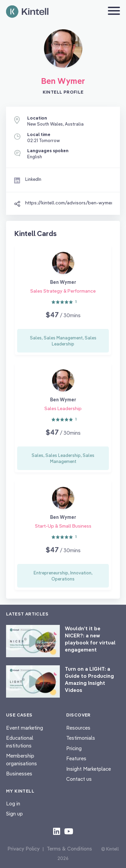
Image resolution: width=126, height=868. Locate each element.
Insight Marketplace (89, 769)
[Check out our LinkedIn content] (57, 831)
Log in (13, 804)
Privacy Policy (24, 849)
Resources (78, 728)
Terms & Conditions (69, 849)
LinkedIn (33, 179)
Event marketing (25, 728)
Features (76, 758)
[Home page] (27, 12)
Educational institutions (20, 742)
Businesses (19, 774)
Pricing (74, 748)
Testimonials (81, 738)
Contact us (79, 779)
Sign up (14, 814)
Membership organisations (22, 760)
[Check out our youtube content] (69, 831)
